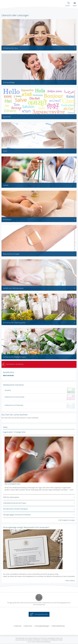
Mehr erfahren (70, 581)
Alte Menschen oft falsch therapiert (15, 509)
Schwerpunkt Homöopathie (39, 323)
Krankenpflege (9, 82)
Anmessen (39, 220)
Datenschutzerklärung (43, 642)
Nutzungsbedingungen (42, 626)
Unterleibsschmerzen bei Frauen (15, 503)
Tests (5, 151)
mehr (72, 490)
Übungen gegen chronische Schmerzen (17, 515)
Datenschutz (28, 626)
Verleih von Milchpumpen (39, 288)
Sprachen (7, 117)
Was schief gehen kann (13, 484)
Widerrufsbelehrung (58, 626)
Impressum (18, 626)
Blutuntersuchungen (11, 254)
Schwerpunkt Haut (39, 48)
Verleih (6, 185)
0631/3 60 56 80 (8, 375)
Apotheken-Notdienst (13, 364)
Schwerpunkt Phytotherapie (14, 357)
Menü (75, 4)
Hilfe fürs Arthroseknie (11, 497)
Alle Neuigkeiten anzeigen (67, 520)
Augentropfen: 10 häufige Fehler (14, 432)
